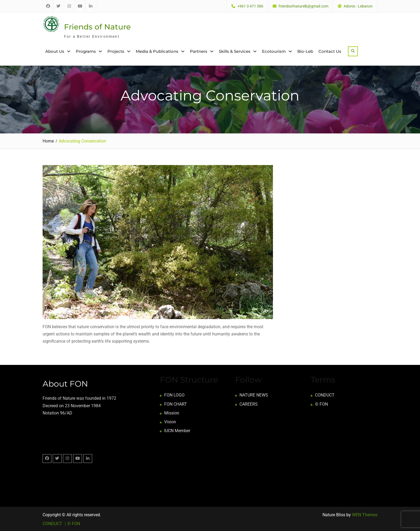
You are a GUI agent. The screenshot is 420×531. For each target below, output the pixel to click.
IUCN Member (177, 431)
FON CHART (176, 404)
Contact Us (330, 51)
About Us (55, 51)
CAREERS (249, 404)
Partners (199, 51)
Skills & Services (235, 51)
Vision (170, 422)
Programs (86, 51)
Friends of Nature (97, 27)
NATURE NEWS (254, 395)
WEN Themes (365, 515)
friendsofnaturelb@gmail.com (303, 6)
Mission (172, 413)
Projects (116, 51)
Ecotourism (274, 51)
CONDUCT (325, 395)
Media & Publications (157, 51)
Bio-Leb (305, 51)
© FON (321, 404)
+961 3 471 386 (250, 6)
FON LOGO (174, 395)
